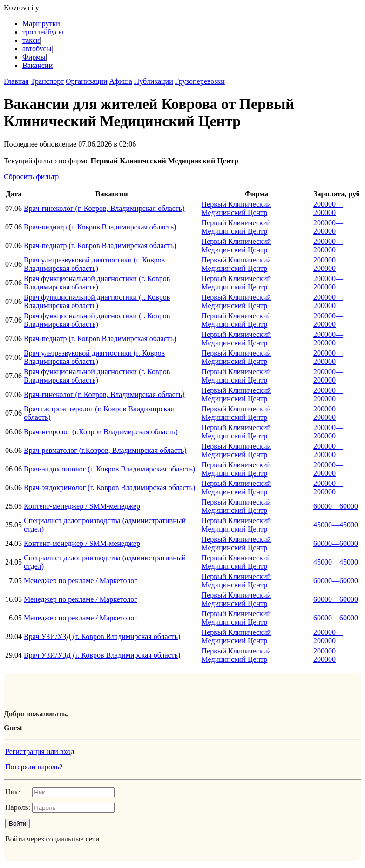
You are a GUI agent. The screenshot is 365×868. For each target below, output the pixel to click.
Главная (16, 81)
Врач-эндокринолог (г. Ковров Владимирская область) (109, 469)
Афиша (120, 81)
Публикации (154, 81)
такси (31, 40)
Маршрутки (41, 24)
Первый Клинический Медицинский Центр (236, 208)
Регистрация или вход (40, 751)
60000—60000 (336, 506)
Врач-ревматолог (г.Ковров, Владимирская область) (105, 450)
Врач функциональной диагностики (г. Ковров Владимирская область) (97, 283)
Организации (86, 81)
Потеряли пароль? (34, 767)
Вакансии (37, 65)
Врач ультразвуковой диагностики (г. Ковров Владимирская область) (94, 264)
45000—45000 (336, 525)
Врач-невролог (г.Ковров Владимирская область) (101, 432)
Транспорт (47, 81)
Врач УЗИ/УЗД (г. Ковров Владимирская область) (102, 636)
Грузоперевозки (200, 81)
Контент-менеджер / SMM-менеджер (82, 506)
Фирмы (34, 57)
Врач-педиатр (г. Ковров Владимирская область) (100, 227)
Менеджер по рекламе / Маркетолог (81, 581)
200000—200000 (328, 208)
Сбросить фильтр (31, 177)
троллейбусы (43, 32)
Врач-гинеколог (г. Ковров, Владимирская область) (104, 208)
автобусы (37, 49)
